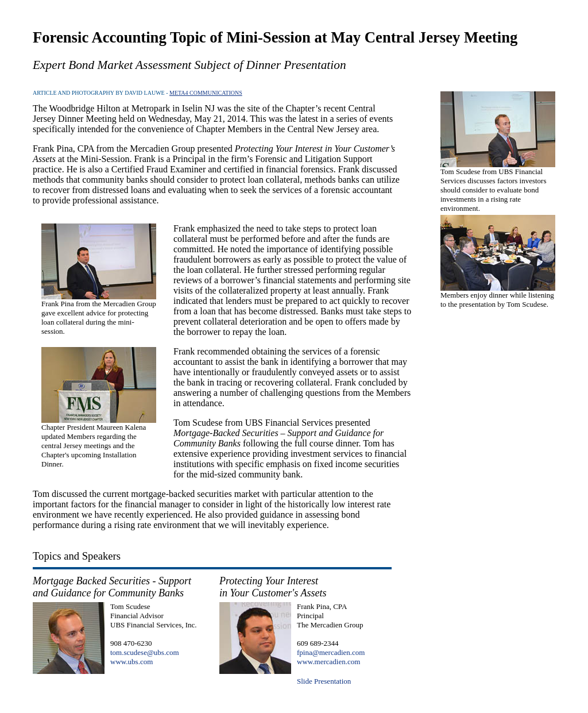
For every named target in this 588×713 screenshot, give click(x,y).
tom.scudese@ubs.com (145, 652)
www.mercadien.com (328, 662)
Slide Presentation (324, 681)
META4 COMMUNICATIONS (206, 93)
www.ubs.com (131, 662)
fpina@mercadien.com (331, 652)
